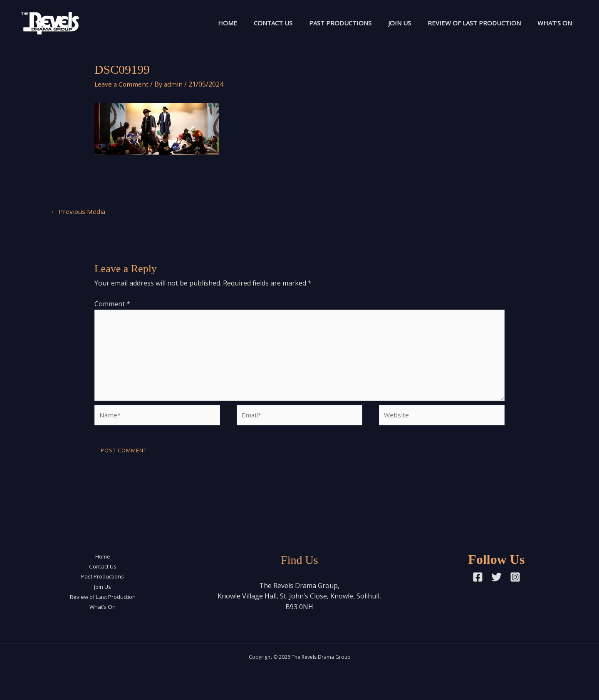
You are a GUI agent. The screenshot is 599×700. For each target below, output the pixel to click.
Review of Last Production (468, 23)
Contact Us (254, 23)
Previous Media (79, 212)
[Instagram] (515, 584)
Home (205, 23)
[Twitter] (496, 584)
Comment (112, 305)
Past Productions (326, 23)
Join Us (389, 23)
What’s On (553, 23)
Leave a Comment (122, 84)
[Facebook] (478, 584)
